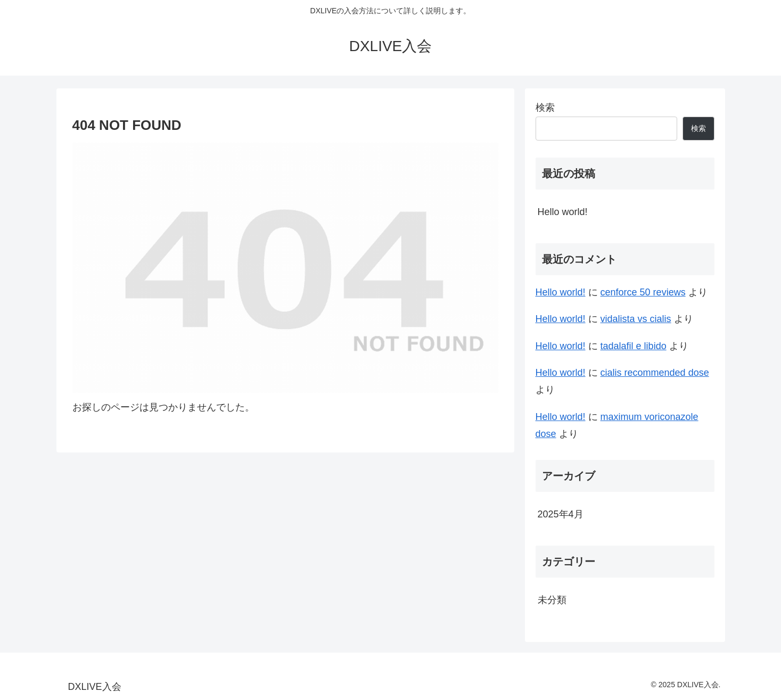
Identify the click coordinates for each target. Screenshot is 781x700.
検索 (545, 108)
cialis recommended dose (655, 373)
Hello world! (563, 212)
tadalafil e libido (634, 346)
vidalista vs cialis (636, 319)
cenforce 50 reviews (643, 292)
